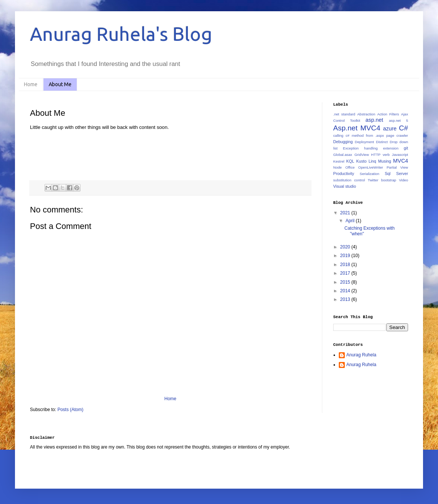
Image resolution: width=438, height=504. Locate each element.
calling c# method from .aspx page (364, 135)
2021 (346, 213)
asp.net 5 (399, 120)
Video (404, 180)
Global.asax (343, 155)
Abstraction (366, 114)
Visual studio (345, 186)
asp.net (374, 120)
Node (337, 167)
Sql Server (396, 173)
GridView (362, 155)
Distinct (382, 142)
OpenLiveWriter (371, 167)
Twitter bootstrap (382, 180)
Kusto (362, 161)
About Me (60, 84)
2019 (346, 256)
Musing (385, 161)
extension (391, 148)
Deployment (364, 142)
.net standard (344, 114)
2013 (346, 299)
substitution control (349, 180)
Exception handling (360, 148)
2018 (346, 265)
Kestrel (339, 161)
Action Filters (388, 114)
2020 (346, 247)
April (351, 221)
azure (390, 129)
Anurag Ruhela (361, 355)
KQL (350, 161)
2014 (346, 291)
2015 (346, 282)
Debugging (343, 142)
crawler (402, 135)
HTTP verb (380, 155)
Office (350, 167)
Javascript (400, 155)
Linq (372, 161)
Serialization (369, 174)
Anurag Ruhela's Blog (121, 34)
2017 (346, 273)
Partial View (397, 167)
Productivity (344, 173)
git (406, 148)
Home (31, 84)
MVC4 (401, 161)
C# (403, 128)
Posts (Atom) (70, 410)
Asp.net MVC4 (357, 128)
